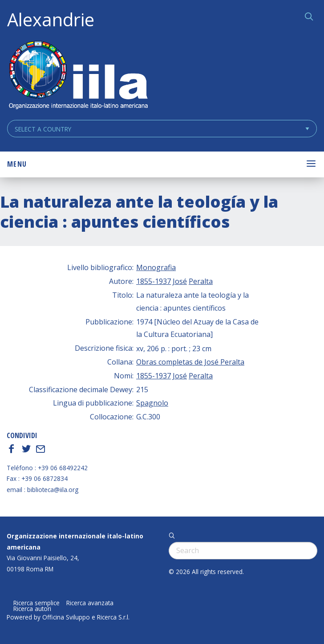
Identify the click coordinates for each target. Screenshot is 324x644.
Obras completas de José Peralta (190, 362)
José (180, 281)
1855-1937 (154, 281)
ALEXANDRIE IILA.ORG (78, 76)
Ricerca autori (32, 609)
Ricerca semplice (36, 603)
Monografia (156, 267)
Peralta (201, 281)
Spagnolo (152, 403)
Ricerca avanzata (90, 603)
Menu (17, 164)
